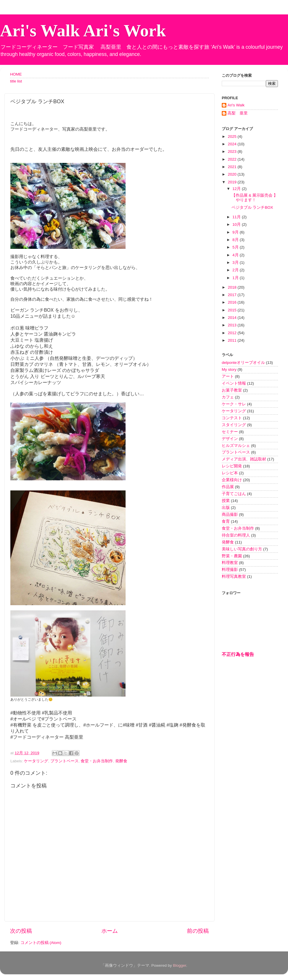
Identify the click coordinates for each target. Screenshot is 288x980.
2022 (233, 159)
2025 (233, 137)
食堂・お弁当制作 (97, 761)
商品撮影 (230, 515)
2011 (233, 340)
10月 (237, 224)
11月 (237, 217)
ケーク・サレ (234, 404)
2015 (233, 310)
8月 (236, 240)
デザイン (230, 439)
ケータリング (36, 761)
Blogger (179, 965)
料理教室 (230, 563)
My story (229, 369)
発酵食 (121, 761)
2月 (236, 270)
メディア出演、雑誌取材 (244, 459)
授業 (226, 501)
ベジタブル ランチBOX (252, 207)
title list (16, 81)
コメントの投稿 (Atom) (41, 943)
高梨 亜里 (238, 113)
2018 (233, 287)
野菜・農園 (232, 556)
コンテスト (232, 418)
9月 (236, 232)
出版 (226, 508)
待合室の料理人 (236, 535)
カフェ (228, 397)
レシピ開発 (232, 466)
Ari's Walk (236, 105)
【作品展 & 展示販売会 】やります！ (255, 198)
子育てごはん (234, 494)
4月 (236, 255)
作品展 (228, 487)
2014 (233, 318)
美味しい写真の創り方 (242, 549)
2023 (233, 152)
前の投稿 (198, 931)
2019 (233, 182)
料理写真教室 (234, 576)
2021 (233, 167)
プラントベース (65, 761)
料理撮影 (230, 570)
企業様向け (232, 480)
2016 (233, 302)
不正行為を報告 (238, 654)
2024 (233, 144)
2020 (233, 174)
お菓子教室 (232, 390)
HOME (16, 74)
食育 (226, 521)
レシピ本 (230, 473)
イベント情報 (234, 383)
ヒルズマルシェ (236, 446)
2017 (233, 295)
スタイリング (234, 425)
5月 (236, 247)
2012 (233, 333)
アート (228, 376)
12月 (237, 189)
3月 (236, 263)
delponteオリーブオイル (243, 363)
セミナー (230, 432)
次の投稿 (21, 931)
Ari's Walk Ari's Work (83, 31)
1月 (236, 278)
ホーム (110, 931)
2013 (233, 325)
